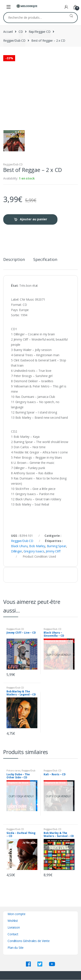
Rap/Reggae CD (40, 32)
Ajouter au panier (33, 219)
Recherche (71, 18)
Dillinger (17, 551)
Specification (45, 260)
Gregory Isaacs (34, 551)
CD (21, 32)
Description (14, 260)
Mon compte (17, 914)
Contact (13, 934)
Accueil (8, 32)
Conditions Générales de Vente (29, 941)
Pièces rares (13, 770)
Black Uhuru (19, 546)
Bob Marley (37, 546)
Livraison (14, 927)
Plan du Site (16, 948)
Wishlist (13, 921)
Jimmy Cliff (53, 551)
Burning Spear (56, 546)
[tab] (14, 261)
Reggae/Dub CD (14, 40)
